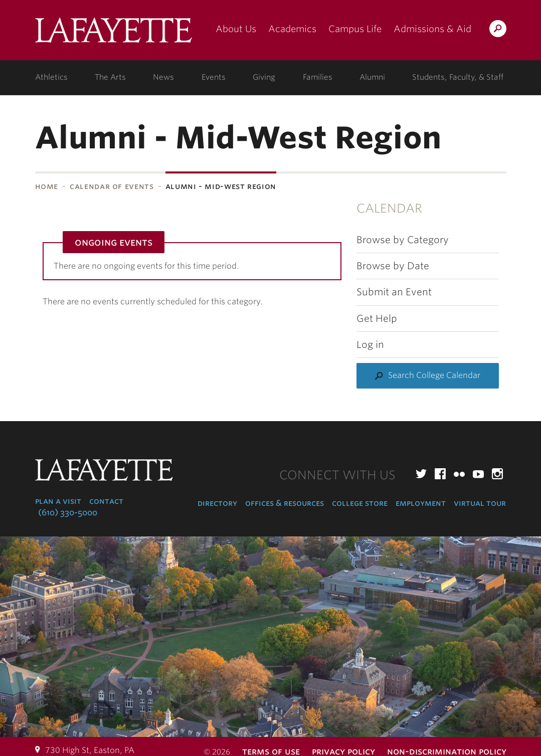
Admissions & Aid (432, 29)
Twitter (421, 474)
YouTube (478, 474)
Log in (370, 345)
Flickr (459, 474)
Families (318, 77)
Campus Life (355, 29)
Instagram (497, 474)
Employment (421, 503)
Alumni (372, 77)
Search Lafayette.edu (498, 30)
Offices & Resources (285, 503)
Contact (106, 501)
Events (214, 77)
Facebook (440, 474)
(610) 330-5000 (68, 513)
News (163, 77)
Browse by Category (403, 240)
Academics (292, 29)
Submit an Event (394, 292)
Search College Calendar (434, 375)
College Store (360, 503)
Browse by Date (393, 266)
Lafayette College (114, 34)
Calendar (389, 208)
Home (47, 186)
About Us (236, 29)
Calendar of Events (112, 186)
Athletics (51, 77)
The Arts (110, 77)
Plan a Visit (58, 501)
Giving (264, 77)
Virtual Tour (480, 503)
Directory (217, 503)
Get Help (377, 319)
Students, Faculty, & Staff (458, 77)
